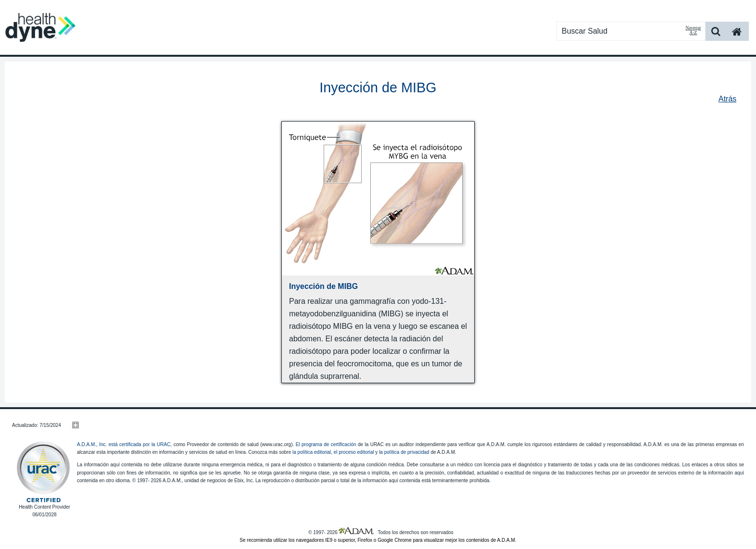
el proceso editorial (354, 452)
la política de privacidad (404, 452)
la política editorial (312, 452)
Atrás (727, 99)
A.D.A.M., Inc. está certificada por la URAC (124, 444)
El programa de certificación (326, 444)
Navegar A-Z (693, 30)
